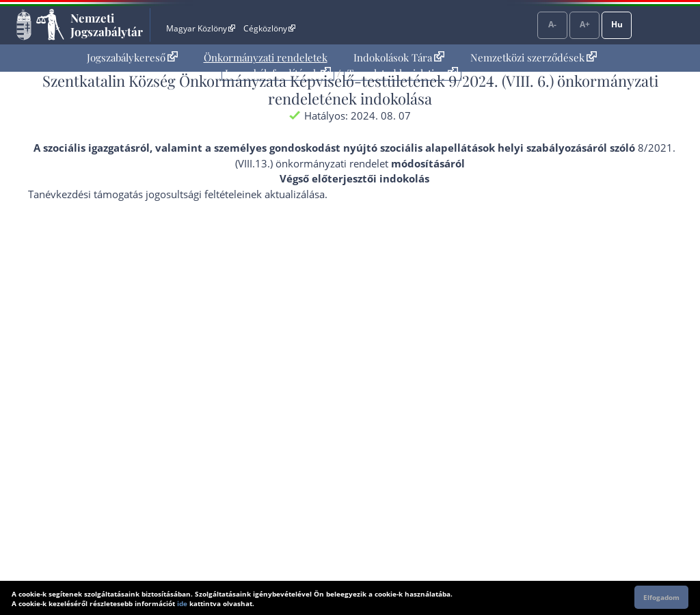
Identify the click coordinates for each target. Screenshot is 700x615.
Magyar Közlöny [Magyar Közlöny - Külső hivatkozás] (201, 28)
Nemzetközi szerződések (534, 57)
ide (182, 603)
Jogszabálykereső (132, 57)
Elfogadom (661, 597)
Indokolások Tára (399, 57)
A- (552, 24)
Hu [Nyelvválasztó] (617, 24)
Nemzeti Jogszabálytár (107, 25)
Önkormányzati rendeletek (266, 57)
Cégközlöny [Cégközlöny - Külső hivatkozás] (269, 28)
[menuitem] (132, 58)
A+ (585, 24)
